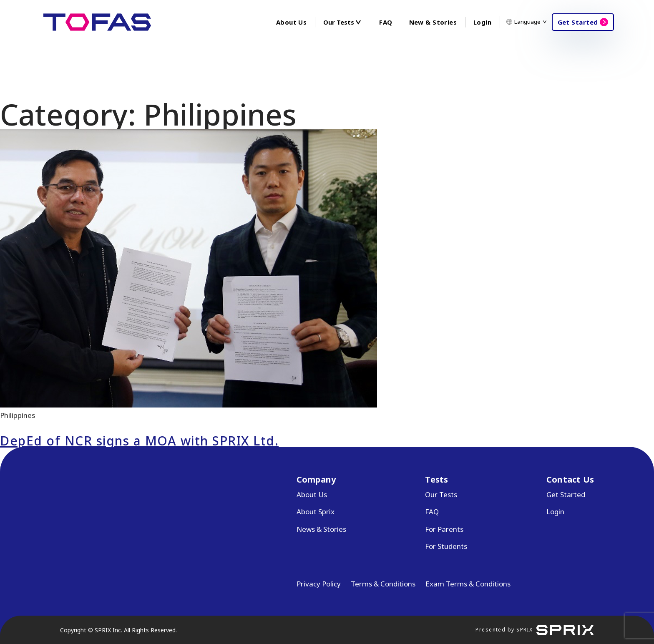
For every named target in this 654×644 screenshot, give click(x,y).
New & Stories (433, 22)
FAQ (386, 22)
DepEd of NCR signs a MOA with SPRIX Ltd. (139, 441)
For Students (446, 546)
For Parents (444, 529)
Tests (436, 479)
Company (316, 479)
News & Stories (321, 529)
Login (482, 22)
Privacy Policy (319, 584)
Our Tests (441, 494)
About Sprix (316, 512)
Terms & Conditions (383, 584)
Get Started (578, 22)
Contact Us (570, 479)
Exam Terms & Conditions (468, 584)
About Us (291, 22)
